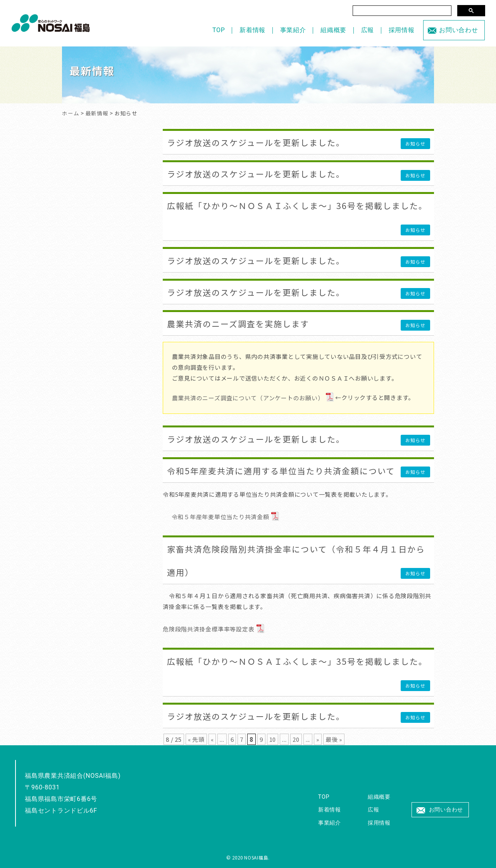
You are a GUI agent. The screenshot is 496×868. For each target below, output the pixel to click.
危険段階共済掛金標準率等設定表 (208, 629)
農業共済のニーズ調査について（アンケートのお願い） (248, 398)
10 (273, 739)
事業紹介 (293, 30)
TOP (219, 30)
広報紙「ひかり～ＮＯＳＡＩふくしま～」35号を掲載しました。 (297, 661)
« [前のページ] (212, 739)
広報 (368, 30)
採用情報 (402, 30)
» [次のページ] (318, 739)
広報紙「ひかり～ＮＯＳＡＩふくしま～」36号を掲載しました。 (297, 206)
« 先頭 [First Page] (196, 739)
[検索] (402, 11)
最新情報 (97, 113)
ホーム (71, 113)
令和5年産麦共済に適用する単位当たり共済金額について (281, 471)
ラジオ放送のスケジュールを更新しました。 (256, 142)
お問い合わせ (459, 30)
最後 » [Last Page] (334, 739)
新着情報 (252, 30)
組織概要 (333, 30)
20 (296, 739)
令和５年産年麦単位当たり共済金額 (220, 517)
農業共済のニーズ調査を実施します (238, 324)
